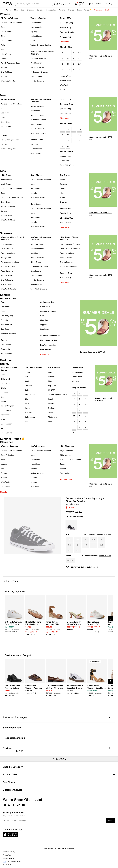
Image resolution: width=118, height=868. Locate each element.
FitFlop (4, 401)
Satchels (4, 320)
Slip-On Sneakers (37, 81)
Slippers (4, 76)
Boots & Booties (7, 455)
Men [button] (16, 10)
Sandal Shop (66, 27)
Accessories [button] (51, 10)
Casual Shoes (6, 32)
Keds (27, 390)
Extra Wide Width (67, 165)
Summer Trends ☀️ (84, 10)
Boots (3, 27)
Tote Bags (5, 329)
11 (74, 70)
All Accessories (47, 302)
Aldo (3, 374)
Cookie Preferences (9, 865)
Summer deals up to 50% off (101, 57)
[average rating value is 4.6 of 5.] (72, 512)
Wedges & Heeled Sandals (41, 45)
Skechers (64, 202)
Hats (42, 316)
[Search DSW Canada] (34, 4)
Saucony (28, 408)
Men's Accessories (48, 340)
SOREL (51, 412)
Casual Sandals (36, 23)
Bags (3, 302)
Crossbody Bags (7, 316)
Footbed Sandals (37, 36)
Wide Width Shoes (8, 220)
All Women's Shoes (9, 18)
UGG (50, 421)
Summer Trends (67, 32)
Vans (26, 421)
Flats (3, 45)
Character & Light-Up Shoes (12, 197)
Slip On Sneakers (67, 262)
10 (62, 70)
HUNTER (52, 390)
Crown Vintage (77, 372)
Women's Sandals (38, 18)
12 (79, 70)
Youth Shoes (6, 184)
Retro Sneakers (7, 271)
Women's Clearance (10, 446)
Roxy (3, 419)
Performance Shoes (38, 120)
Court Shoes (35, 111)
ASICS (27, 377)
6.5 (68, 58)
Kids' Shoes (6, 175)
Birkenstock (6, 379)
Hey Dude (52, 386)
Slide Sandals (36, 153)
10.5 (68, 70)
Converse (64, 184)
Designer (62, 10)
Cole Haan (5, 392)
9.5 (79, 64)
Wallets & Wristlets (8, 333)
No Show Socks (7, 354)
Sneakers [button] (31, 10)
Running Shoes (36, 76)
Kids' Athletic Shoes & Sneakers (70, 238)
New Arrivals (65, 37)
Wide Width (64, 85)
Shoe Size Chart (67, 218)
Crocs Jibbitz (45, 307)
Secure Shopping (9, 858)
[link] (14, 626)
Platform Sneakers (8, 266)
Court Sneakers (36, 63)
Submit (110, 821)
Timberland (53, 417)
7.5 (79, 58)
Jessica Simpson (7, 406)
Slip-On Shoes (6, 72)
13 (79, 140)
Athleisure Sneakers (38, 58)
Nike (62, 193)
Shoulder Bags (7, 325)
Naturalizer (5, 415)
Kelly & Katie (77, 377)
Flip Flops (34, 32)
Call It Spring (6, 383)
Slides (33, 40)
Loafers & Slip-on (37, 473)
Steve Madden (6, 424)
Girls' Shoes (36, 204)
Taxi (3, 428)
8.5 (68, 64)
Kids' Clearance (67, 446)
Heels (3, 49)
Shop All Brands (79, 388)
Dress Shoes (6, 122)
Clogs (3, 36)
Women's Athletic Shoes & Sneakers (42, 53)
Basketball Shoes (37, 106)
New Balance (30, 394)
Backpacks (5, 307)
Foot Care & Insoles (48, 311)
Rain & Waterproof (8, 206)
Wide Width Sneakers (39, 133)
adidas (63, 180)
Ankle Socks (6, 345)
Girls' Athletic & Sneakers (70, 249)
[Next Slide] (111, 619)
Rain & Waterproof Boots (11, 63)
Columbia (52, 377)
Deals (107, 10)
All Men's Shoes (8, 99)
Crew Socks (6, 349)
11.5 (68, 140)
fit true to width (105, 556)
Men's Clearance (38, 446)
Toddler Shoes (6, 180)
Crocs (62, 188)
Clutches (4, 311)
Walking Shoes (7, 284)
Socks (4, 340)
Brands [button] (71, 10)
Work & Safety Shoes (9, 81)
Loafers (4, 58)
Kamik (51, 399)
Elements (52, 381)
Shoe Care (44, 320)
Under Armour (30, 417)
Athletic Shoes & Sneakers (11, 23)
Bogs (50, 372)
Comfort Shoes (7, 40)
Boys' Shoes (36, 175)
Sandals (40, 10)
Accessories (65, 208)
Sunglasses (45, 329)
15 (68, 146)
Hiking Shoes (6, 54)
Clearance (64, 42)
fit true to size (106, 534)
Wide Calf (64, 89)
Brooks (27, 381)
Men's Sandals (37, 140)
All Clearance (66, 480)
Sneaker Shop (66, 273)
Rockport (52, 408)
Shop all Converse (73, 504)
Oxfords (4, 135)
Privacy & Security (9, 852)
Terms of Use (7, 855)
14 (62, 146)
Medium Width (66, 80)
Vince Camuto (6, 433)
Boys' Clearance (66, 451)
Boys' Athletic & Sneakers (70, 244)
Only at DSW (66, 18)
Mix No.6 (75, 381)
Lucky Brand (6, 410)
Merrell (51, 403)
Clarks (3, 388)
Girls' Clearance (66, 455)
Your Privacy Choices (12, 862)
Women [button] (9, 10)
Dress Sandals (36, 27)
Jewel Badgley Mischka (57, 394)
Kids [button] (22, 10)
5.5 (79, 53)
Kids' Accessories (48, 345)
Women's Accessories (50, 336)
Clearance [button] (98, 10)
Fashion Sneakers (37, 67)
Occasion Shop (67, 23)
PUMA (62, 197)
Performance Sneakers (39, 72)
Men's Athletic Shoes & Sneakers (41, 100)
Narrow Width (65, 76)
